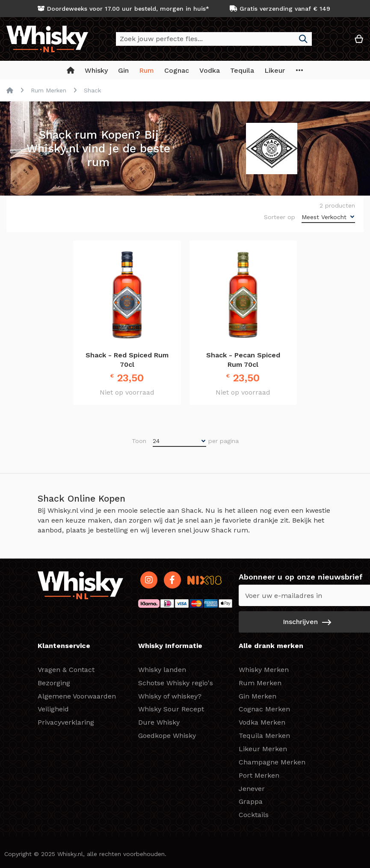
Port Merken (259, 775)
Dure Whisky (159, 722)
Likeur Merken (263, 749)
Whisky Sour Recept (171, 709)
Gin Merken (258, 696)
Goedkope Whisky (167, 736)
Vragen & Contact (66, 670)
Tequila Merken (264, 736)
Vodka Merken (262, 722)
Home (10, 90)
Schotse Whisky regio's (176, 683)
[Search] (303, 39)
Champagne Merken (272, 762)
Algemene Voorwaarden (77, 696)
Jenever (252, 789)
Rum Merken (49, 90)
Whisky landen (162, 670)
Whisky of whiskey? (170, 696)
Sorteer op (280, 217)
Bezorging (54, 683)
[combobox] (214, 39)
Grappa (251, 801)
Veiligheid (53, 709)
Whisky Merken (264, 670)
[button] (333, 42)
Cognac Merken (264, 709)
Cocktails (254, 815)
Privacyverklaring (66, 722)
